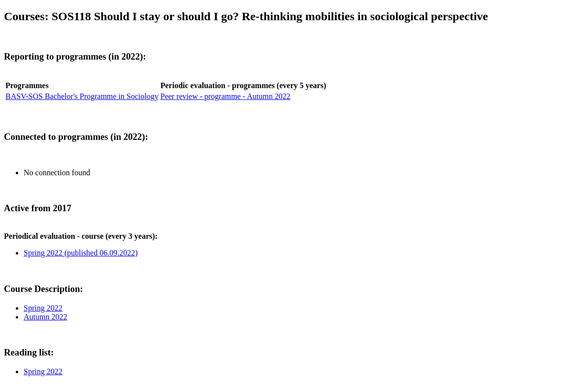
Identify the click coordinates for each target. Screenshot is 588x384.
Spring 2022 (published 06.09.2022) (81, 253)
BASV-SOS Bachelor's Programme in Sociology (82, 96)
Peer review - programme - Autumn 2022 (226, 96)
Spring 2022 (43, 308)
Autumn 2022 (45, 317)
